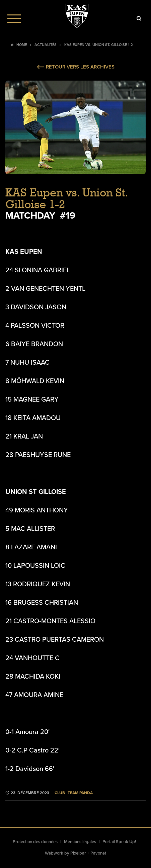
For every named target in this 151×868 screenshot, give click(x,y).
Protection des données (35, 842)
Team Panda (80, 793)
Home (22, 45)
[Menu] (14, 18)
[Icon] (139, 18)
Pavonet (98, 853)
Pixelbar (78, 853)
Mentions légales (80, 842)
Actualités (46, 45)
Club (60, 793)
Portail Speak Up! (119, 842)
